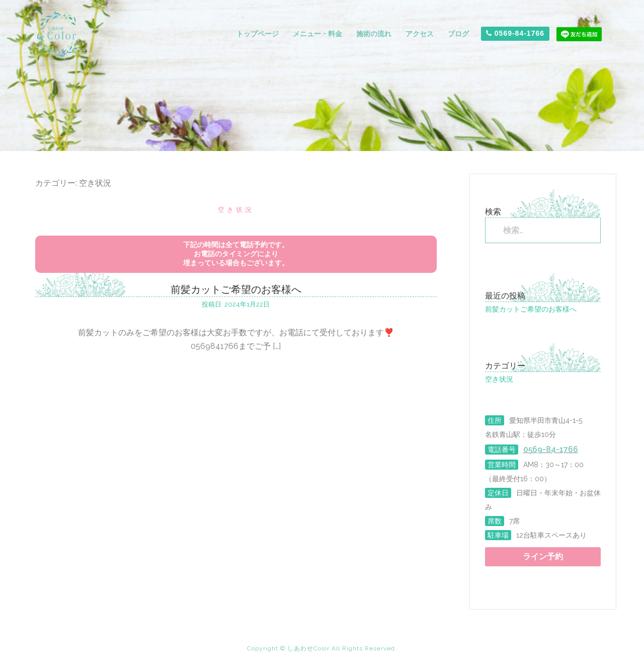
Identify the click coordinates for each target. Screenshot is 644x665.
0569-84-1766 (515, 33)
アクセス (420, 34)
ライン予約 (543, 557)
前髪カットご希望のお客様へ (236, 289)
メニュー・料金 (317, 34)
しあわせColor (309, 648)
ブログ (458, 34)
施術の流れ (374, 34)
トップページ (258, 34)
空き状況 (236, 210)
